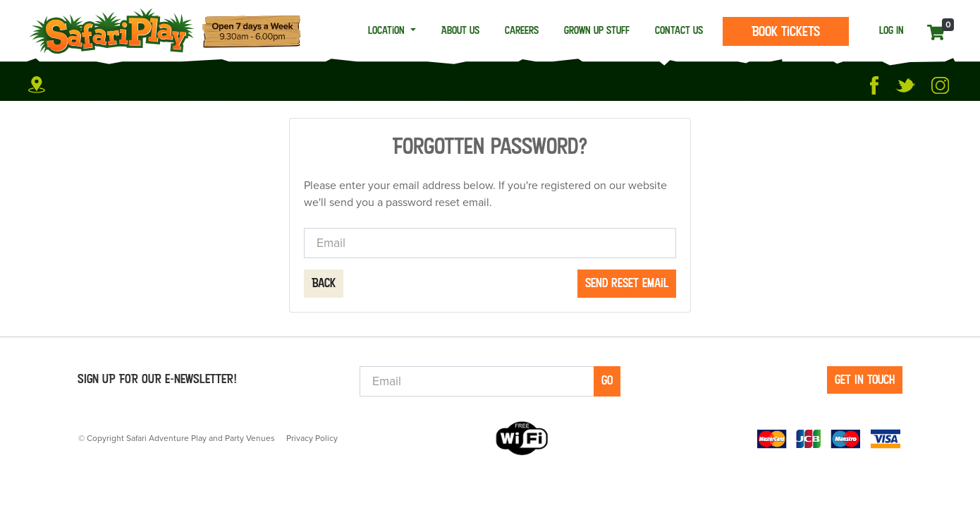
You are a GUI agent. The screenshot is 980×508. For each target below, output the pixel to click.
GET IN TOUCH (865, 380)
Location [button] (388, 30)
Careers (522, 30)
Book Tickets (786, 31)
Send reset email (627, 283)
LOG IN (892, 30)
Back (324, 283)
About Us (460, 30)
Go (607, 380)
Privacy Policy (312, 438)
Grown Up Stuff (597, 30)
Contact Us (679, 30)
